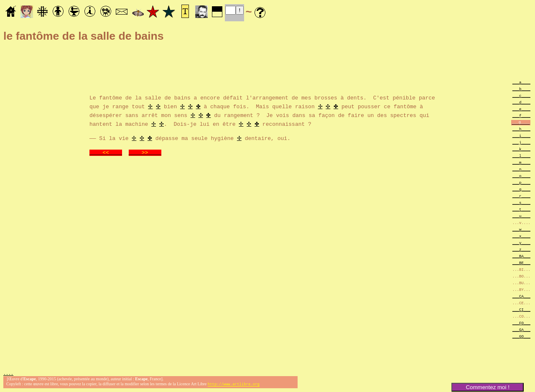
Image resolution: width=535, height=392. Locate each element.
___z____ (521, 249)
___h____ (521, 129)
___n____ (521, 169)
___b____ (521, 89)
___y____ (521, 243)
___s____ (521, 202)
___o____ (521, 176)
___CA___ (521, 296)
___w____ (521, 229)
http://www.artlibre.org (234, 385)
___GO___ (521, 336)
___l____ (521, 156)
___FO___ (521, 323)
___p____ (521, 182)
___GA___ (521, 330)
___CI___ (521, 309)
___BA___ (521, 256)
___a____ (521, 82)
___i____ (521, 136)
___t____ (521, 209)
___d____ (521, 102)
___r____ (521, 196)
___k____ (521, 149)
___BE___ (521, 263)
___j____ (521, 142)
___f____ (521, 116)
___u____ (521, 216)
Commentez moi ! (487, 387)
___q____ (521, 189)
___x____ (521, 236)
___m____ (521, 162)
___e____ (521, 109)
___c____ (521, 95)
